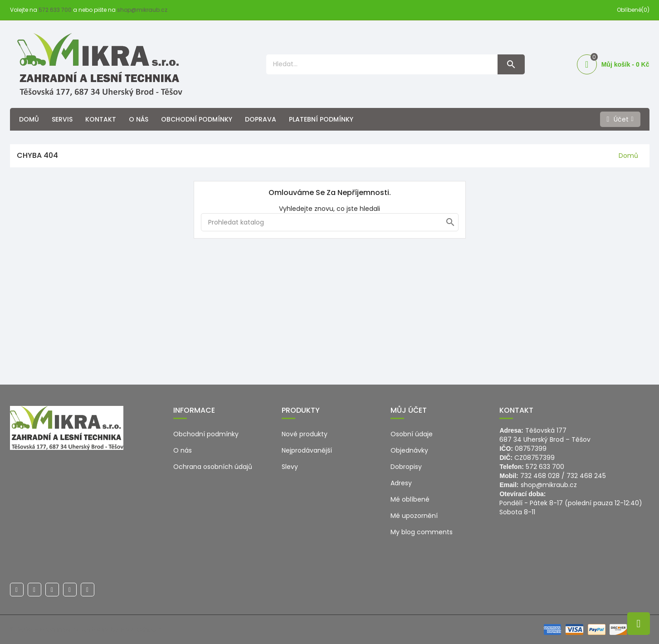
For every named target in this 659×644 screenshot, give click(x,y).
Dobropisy (406, 467)
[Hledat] (330, 222)
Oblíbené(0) (633, 10)
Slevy (290, 467)
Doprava (261, 119)
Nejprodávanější (307, 450)
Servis (62, 119)
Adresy (401, 483)
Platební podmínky (321, 119)
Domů (29, 119)
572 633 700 (55, 10)
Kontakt (101, 119)
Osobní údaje (412, 434)
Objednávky (409, 450)
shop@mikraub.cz (142, 10)
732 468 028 (540, 476)
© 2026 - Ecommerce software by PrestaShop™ (86, 629)
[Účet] (620, 119)
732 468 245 (586, 476)
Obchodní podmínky (197, 119)
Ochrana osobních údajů (213, 467)
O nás (139, 119)
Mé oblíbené (410, 499)
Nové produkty (305, 434)
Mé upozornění (414, 516)
